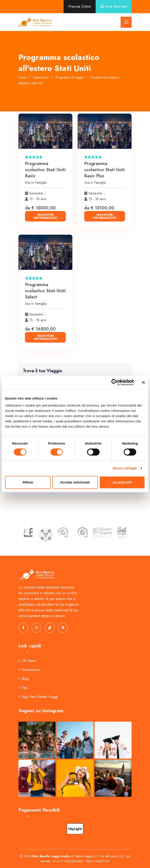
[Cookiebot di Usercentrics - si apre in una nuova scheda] (115, 382)
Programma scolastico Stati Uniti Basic (45, 170)
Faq (23, 688)
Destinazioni (29, 670)
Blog (23, 679)
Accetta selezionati (75, 482)
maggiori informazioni (45, 216)
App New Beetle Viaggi (38, 697)
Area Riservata (114, 6)
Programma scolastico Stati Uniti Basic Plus (104, 170)
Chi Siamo (27, 661)
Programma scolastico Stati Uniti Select (45, 291)
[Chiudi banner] (143, 382)
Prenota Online (80, 6)
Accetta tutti (122, 482)
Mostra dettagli (125, 468)
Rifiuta (28, 482)
